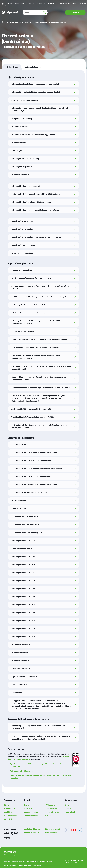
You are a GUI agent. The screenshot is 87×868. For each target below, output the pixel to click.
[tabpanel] (44, 436)
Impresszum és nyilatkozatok (15, 864)
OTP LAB (48, 823)
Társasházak (30, 4)
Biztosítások (9, 826)
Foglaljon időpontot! (33, 836)
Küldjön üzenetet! (31, 840)
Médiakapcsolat (51, 840)
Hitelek (7, 812)
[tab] (12, 74)
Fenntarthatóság (31, 819)
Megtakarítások (11, 823)
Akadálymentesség (32, 823)
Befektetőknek (65, 4)
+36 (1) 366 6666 (12, 840)
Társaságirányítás (52, 816)
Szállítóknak (29, 816)
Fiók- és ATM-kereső (52, 836)
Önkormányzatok (53, 4)
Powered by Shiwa (71, 865)
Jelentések (69, 816)
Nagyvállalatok (40, 4)
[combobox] (35, 12)
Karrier (27, 812)
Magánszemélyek (7, 4)
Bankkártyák (9, 819)
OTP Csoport (50, 812)
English (7, 5)
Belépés (75, 12)
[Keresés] (44, 12)
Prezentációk (70, 819)
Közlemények (70, 812)
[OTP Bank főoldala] (10, 12)
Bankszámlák (26, 30)
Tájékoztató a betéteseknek (21, 778)
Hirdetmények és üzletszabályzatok (39, 864)
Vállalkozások (19, 4)
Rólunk (74, 4)
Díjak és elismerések (52, 819)
